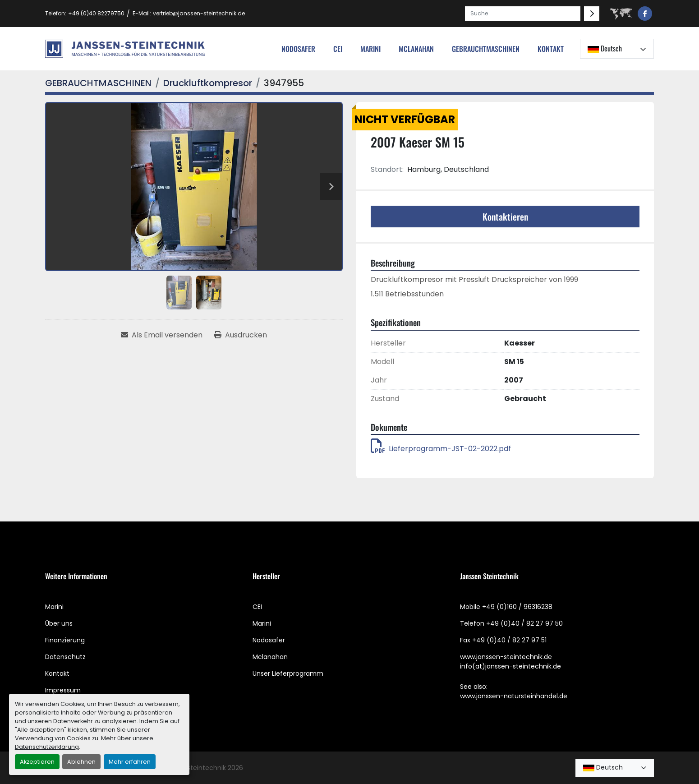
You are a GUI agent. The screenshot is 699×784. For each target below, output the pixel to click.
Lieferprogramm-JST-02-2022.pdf (441, 449)
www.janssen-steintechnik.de (506, 657)
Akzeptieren (37, 762)
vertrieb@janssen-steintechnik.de (199, 13)
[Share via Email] (162, 335)
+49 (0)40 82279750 (96, 13)
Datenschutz (65, 657)
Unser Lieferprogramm (288, 673)
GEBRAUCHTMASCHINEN (486, 49)
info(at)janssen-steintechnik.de (510, 666)
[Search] (523, 14)
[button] (486, 49)
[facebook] (645, 14)
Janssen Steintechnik (193, 768)
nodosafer (298, 49)
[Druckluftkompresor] (208, 83)
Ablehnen (81, 762)
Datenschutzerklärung (47, 747)
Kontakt (551, 49)
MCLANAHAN (416, 49)
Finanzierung (65, 640)
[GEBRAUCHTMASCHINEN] (98, 83)
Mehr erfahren (130, 762)
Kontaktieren (505, 217)
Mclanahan (270, 657)
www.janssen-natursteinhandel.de (514, 696)
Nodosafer (269, 640)
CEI (257, 607)
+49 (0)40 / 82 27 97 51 (509, 640)
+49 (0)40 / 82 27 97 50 (524, 623)
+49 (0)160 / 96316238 (517, 607)
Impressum (63, 690)
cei (338, 49)
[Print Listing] (241, 335)
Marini (370, 49)
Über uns (59, 623)
